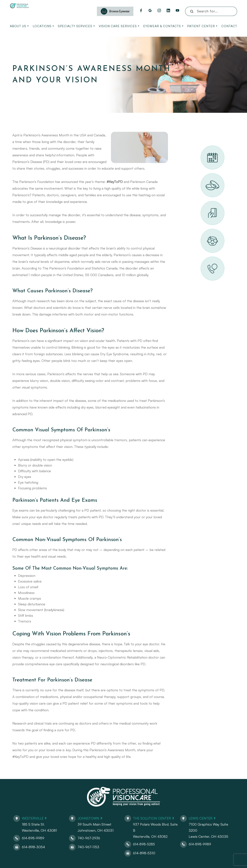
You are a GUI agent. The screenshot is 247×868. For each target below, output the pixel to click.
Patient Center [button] (202, 26)
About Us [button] (19, 26)
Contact (229, 26)
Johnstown (89, 818)
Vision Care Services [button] (119, 26)
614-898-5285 (144, 844)
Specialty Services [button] (76, 26)
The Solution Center (153, 818)
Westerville (34, 818)
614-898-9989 (33, 838)
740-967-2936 (89, 838)
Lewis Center (201, 818)
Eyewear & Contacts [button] (163, 26)
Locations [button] (43, 26)
